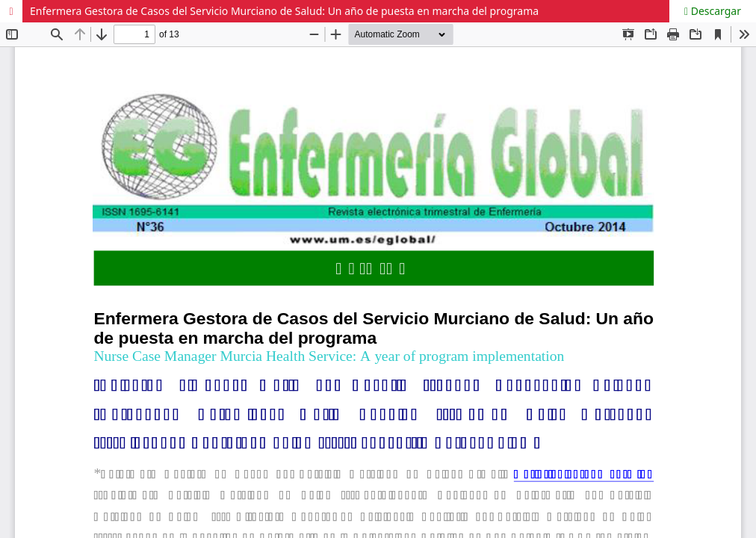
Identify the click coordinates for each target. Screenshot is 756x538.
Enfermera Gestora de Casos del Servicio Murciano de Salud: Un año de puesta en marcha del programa (284, 11)
